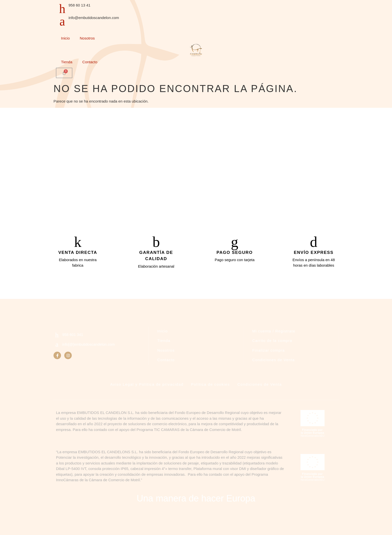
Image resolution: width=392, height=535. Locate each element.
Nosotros (87, 38)
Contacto (90, 62)
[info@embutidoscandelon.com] (62, 21)
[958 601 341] (57, 337)
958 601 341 (73, 337)
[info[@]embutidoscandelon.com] (57, 347)
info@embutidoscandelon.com (94, 18)
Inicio (65, 38)
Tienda (67, 62)
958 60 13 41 (79, 5)
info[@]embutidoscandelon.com (88, 346)
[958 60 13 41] (62, 9)
